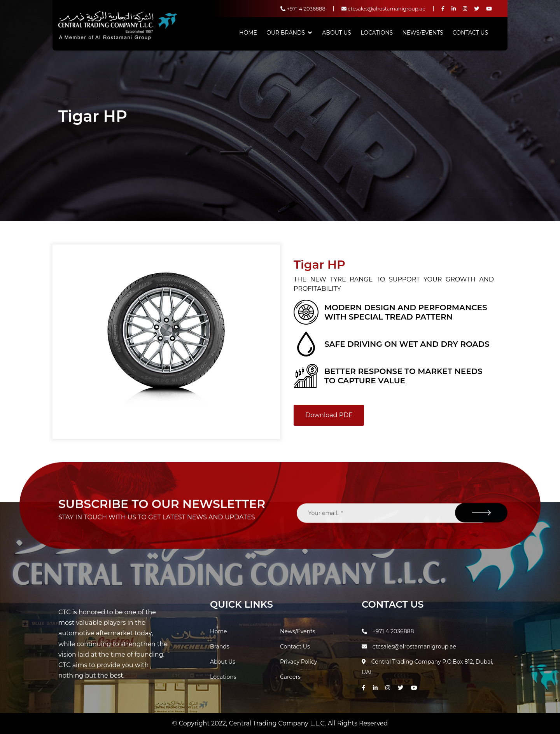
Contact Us (470, 33)
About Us (337, 33)
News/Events (423, 33)
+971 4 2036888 (303, 9)
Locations (377, 33)
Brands (220, 647)
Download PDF (329, 415)
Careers (290, 677)
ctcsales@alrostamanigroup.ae (383, 9)
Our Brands (286, 33)
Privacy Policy (298, 662)
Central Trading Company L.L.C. (278, 723)
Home (248, 33)
